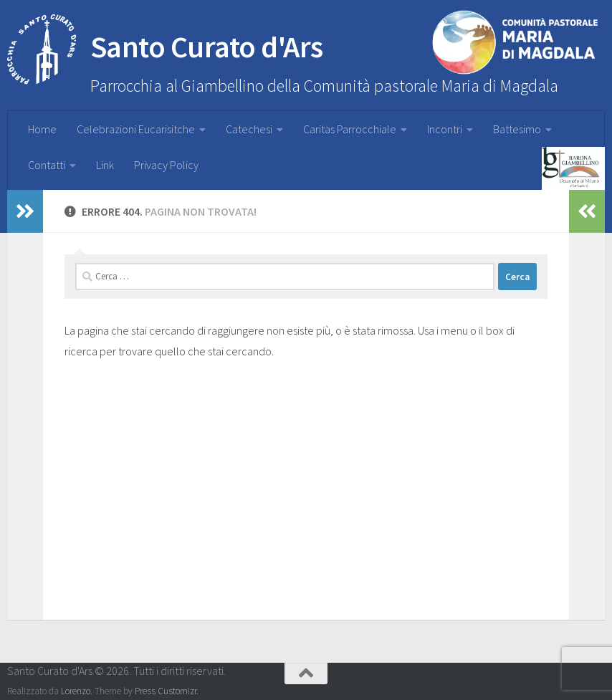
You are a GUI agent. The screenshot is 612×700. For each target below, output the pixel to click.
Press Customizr (166, 691)
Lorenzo (76, 691)
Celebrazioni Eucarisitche (136, 129)
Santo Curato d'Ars (165, 50)
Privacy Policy (166, 165)
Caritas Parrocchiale (350, 129)
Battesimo (517, 129)
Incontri (445, 129)
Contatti (47, 165)
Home (42, 129)
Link (105, 165)
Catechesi (249, 129)
